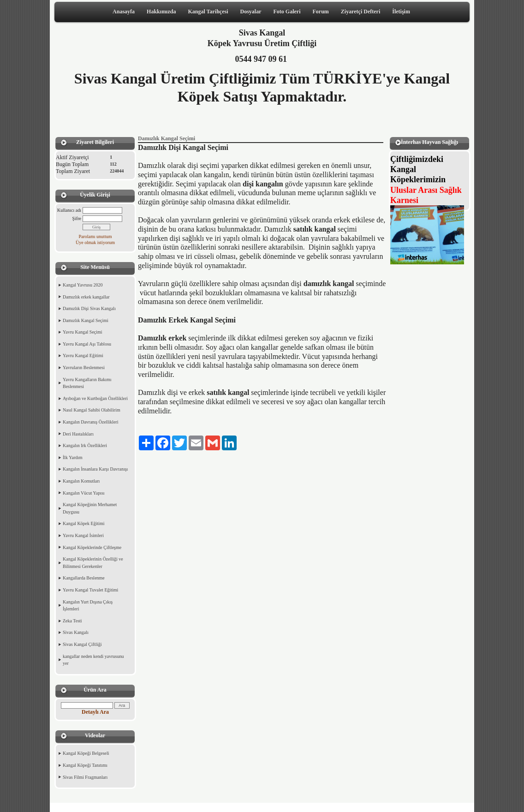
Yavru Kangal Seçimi (83, 332)
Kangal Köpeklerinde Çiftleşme (92, 547)
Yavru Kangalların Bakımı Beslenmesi (87, 383)
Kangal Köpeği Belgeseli (86, 753)
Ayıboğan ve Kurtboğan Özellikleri (95, 398)
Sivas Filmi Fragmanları (85, 777)
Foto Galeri (287, 12)
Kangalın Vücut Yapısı (84, 493)
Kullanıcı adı (69, 210)
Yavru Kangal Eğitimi (83, 355)
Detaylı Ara (95, 712)
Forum (320, 12)
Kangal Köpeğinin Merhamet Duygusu (90, 508)
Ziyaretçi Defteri (360, 12)
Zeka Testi (72, 621)
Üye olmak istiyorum (95, 242)
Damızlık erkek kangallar (86, 297)
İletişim (401, 12)
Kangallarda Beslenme (84, 578)
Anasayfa (124, 12)
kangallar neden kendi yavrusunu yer (93, 660)
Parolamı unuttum (95, 236)
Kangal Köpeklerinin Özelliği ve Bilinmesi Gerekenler (93, 563)
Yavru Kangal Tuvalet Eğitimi (90, 590)
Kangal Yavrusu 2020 (83, 285)
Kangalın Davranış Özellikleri (91, 422)
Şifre (77, 218)
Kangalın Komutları (81, 481)
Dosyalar (251, 12)
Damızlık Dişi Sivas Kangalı (89, 308)
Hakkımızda (161, 12)
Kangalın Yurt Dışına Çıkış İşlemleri (88, 606)
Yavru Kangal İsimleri (83, 535)
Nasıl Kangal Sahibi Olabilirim (92, 410)
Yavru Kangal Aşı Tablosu (87, 344)
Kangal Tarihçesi (208, 12)
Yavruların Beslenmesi (84, 367)
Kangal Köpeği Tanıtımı (85, 765)
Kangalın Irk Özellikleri (85, 445)
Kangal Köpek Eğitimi (84, 523)
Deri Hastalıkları (78, 434)
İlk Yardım (73, 457)
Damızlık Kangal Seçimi (86, 320)
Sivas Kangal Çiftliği (82, 644)
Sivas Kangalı (76, 632)
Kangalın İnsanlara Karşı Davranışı (95, 469)
